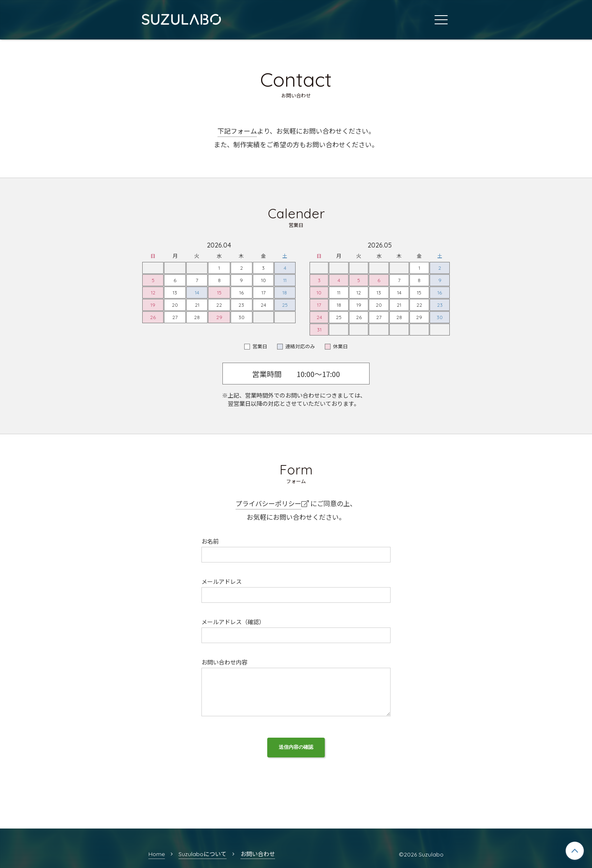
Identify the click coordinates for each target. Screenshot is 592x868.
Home (157, 854)
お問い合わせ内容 (224, 662)
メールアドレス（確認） (233, 622)
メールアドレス (222, 582)
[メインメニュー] (441, 20)
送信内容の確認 (296, 747)
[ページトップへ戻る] (575, 851)
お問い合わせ (258, 854)
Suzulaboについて (202, 854)
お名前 (210, 542)
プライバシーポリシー (268, 504)
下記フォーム (237, 131)
